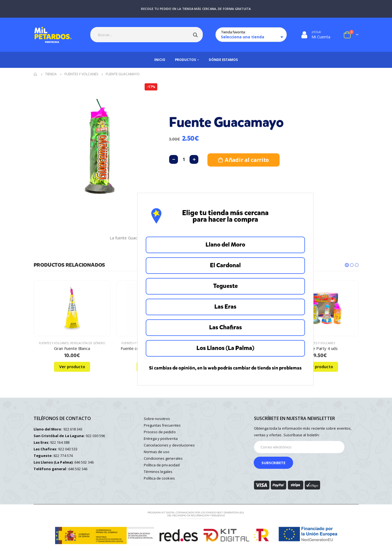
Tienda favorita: (233, 32)
